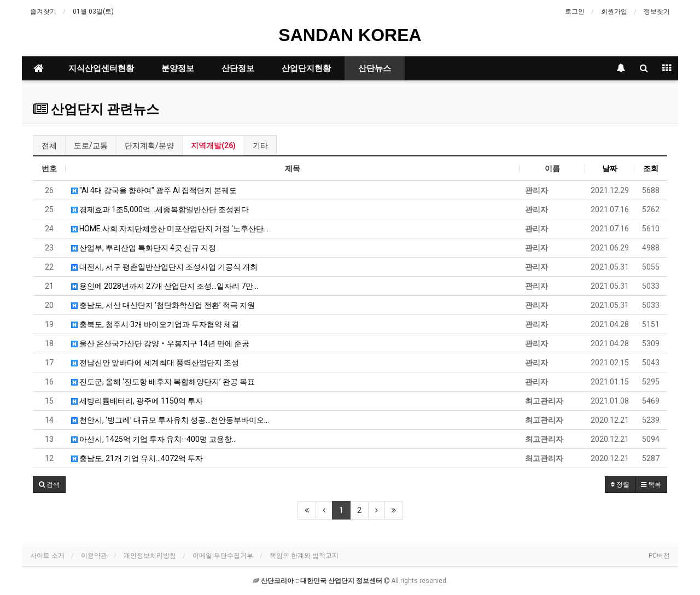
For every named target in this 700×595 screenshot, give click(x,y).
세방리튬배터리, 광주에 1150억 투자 (137, 401)
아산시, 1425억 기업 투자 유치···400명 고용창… (154, 439)
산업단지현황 (306, 68)
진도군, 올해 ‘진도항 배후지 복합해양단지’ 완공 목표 (163, 382)
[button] (49, 485)
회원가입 (614, 11)
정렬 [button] (620, 485)
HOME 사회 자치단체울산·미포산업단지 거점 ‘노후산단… (170, 229)
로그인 (575, 11)
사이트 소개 (47, 556)
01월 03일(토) (93, 11)
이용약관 (94, 556)
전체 (49, 145)
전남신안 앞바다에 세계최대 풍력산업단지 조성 (155, 363)
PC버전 (659, 556)
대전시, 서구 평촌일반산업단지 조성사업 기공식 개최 (164, 267)
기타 (260, 145)
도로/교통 (91, 145)
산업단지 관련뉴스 (96, 109)
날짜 (610, 168)
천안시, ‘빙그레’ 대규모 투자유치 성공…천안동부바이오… (170, 420)
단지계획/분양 (149, 145)
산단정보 (238, 68)
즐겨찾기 (43, 11)
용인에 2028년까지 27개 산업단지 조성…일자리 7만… (165, 286)
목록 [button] (651, 485)
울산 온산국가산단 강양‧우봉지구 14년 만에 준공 (160, 343)
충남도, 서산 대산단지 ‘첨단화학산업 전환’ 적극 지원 (163, 305)
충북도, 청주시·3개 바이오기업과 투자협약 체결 (155, 324)
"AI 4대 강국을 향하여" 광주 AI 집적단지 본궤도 (154, 190)
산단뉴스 (375, 68)
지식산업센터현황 (101, 68)
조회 (651, 168)
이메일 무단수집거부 (223, 556)
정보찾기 (657, 11)
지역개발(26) (213, 145)
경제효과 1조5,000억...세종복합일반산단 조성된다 (160, 209)
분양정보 (178, 68)
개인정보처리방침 (150, 556)
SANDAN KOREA (350, 35)
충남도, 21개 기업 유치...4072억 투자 (137, 458)
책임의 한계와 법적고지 (304, 556)
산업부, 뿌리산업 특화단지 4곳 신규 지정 (144, 248)
